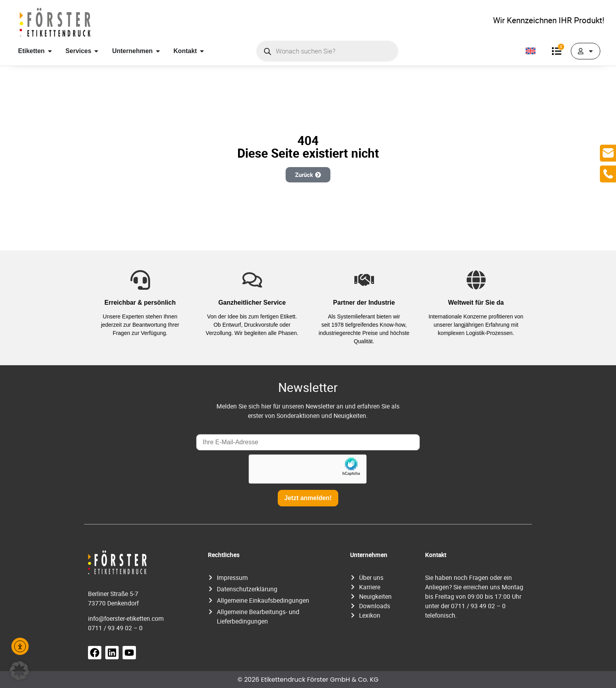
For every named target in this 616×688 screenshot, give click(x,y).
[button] (19, 671)
